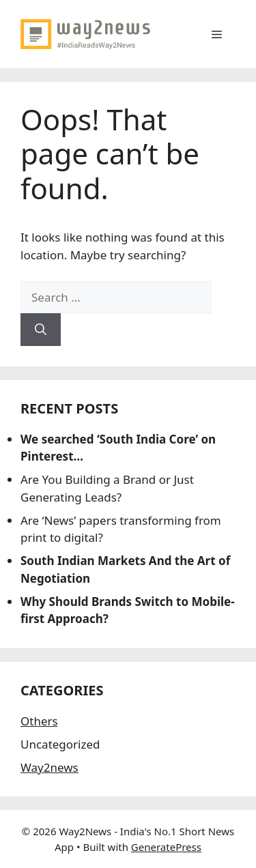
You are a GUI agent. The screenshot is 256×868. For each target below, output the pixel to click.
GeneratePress (166, 847)
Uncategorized (60, 744)
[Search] (41, 330)
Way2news (49, 767)
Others (39, 721)
